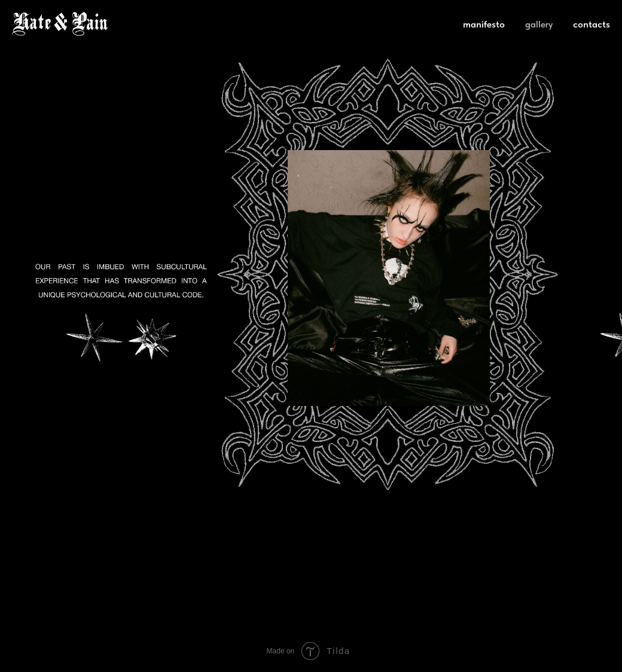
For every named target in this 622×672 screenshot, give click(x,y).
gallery (539, 24)
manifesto (484, 24)
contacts (591, 24)
